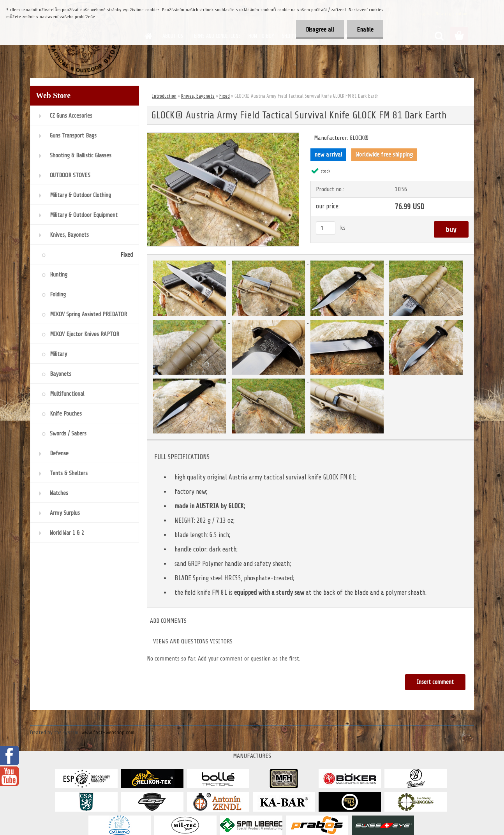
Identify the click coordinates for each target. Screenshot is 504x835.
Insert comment (435, 682)
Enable (365, 30)
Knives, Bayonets (198, 96)
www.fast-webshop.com (108, 732)
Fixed (225, 96)
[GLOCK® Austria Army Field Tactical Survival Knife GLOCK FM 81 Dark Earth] (223, 136)
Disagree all (320, 30)
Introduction (164, 96)
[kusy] (326, 228)
